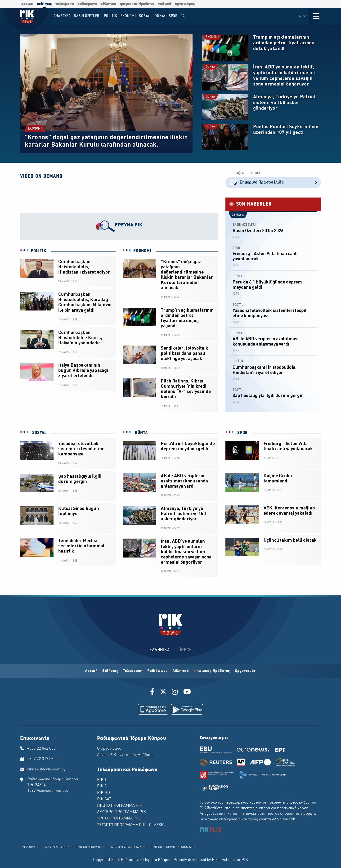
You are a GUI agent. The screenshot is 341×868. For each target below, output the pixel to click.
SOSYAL (238, 305)
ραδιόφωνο (87, 4)
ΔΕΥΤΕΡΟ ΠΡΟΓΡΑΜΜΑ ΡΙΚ (121, 812)
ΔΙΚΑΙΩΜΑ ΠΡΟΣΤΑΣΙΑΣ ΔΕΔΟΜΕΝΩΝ (46, 847)
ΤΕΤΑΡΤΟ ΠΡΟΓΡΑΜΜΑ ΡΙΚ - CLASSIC (131, 825)
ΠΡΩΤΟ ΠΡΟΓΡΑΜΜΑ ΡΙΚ (120, 806)
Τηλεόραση (133, 671)
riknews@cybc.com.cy (46, 769)
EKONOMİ (35, 129)
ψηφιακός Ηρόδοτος (137, 4)
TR (302, 16)
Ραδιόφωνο (158, 671)
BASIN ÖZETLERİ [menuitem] (87, 16)
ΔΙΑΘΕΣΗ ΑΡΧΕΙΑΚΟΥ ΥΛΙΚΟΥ (127, 847)
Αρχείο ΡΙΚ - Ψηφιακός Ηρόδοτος (126, 755)
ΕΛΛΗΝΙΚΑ (160, 650)
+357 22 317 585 (41, 759)
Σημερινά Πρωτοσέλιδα (273, 182)
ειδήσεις (44, 4)
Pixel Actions (223, 860)
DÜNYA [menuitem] (160, 16)
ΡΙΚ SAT (104, 799)
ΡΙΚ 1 (102, 780)
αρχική (27, 4)
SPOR (236, 248)
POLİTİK (39, 251)
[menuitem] (183, 16)
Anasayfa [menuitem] (62, 16)
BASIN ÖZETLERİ (244, 225)
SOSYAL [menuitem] (145, 16)
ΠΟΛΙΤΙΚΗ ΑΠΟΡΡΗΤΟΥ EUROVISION (173, 847)
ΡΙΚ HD (103, 793)
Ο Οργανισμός (109, 749)
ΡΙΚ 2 (102, 786)
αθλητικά (108, 4)
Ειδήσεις (110, 671)
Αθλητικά (181, 671)
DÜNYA (210, 67)
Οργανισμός (245, 671)
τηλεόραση (65, 4)
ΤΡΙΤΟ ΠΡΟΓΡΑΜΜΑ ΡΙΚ (119, 819)
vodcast (165, 4)
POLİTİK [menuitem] (111, 16)
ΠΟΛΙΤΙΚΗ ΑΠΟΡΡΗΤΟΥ (89, 847)
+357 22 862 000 (41, 749)
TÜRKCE (184, 650)
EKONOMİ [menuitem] (128, 16)
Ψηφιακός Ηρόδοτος (212, 671)
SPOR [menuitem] (173, 16)
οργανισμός (185, 4)
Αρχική (91, 671)
